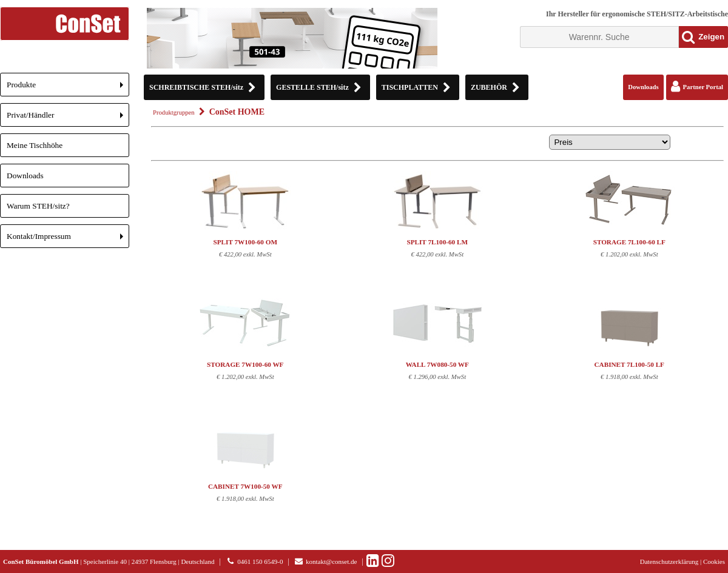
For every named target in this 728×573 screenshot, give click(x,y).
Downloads (25, 176)
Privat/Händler (68, 119)
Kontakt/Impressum (68, 240)
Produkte (68, 88)
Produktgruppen (174, 112)
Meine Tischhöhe (35, 145)
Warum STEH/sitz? (38, 206)
